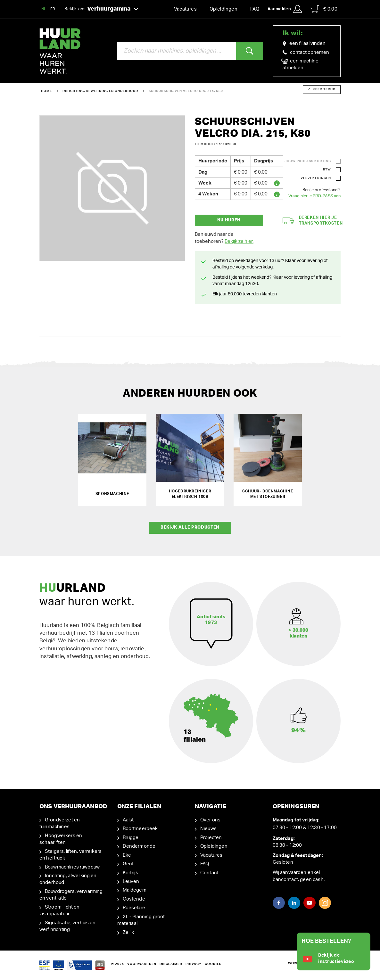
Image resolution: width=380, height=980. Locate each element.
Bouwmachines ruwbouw (72, 867)
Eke (127, 855)
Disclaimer (171, 964)
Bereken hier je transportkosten (313, 221)
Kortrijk (130, 873)
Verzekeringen (316, 178)
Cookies (213, 964)
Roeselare (134, 908)
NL (44, 9)
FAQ (255, 9)
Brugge (131, 838)
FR (53, 9)
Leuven (131, 881)
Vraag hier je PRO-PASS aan (314, 196)
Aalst (128, 820)
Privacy (194, 964)
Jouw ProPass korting (308, 161)
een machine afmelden (301, 64)
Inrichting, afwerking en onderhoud (100, 91)
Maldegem (135, 890)
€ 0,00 (324, 9)
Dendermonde (139, 846)
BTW (327, 169)
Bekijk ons (101, 9)
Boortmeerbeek (140, 829)
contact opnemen (306, 52)
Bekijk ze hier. (239, 241)
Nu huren (229, 220)
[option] (112, 188)
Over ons (210, 820)
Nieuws (208, 829)
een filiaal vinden (304, 44)
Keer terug (322, 89)
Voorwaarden (142, 964)
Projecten (211, 838)
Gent (128, 864)
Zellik (128, 932)
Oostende (134, 899)
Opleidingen (223, 9)
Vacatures (185, 9)
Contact (209, 873)
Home (46, 91)
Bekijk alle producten (190, 527)
